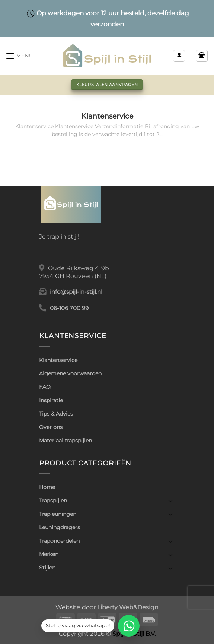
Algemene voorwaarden (70, 373)
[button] (19, 56)
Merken (49, 554)
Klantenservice (107, 116)
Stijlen (47, 568)
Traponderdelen (59, 541)
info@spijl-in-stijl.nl (76, 292)
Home (47, 487)
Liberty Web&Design (128, 607)
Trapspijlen (53, 501)
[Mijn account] (179, 56)
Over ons (51, 427)
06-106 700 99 (69, 308)
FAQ (45, 387)
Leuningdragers (60, 527)
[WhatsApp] (129, 626)
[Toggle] (170, 501)
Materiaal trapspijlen (66, 441)
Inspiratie (51, 400)
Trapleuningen (58, 514)
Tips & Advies (56, 414)
